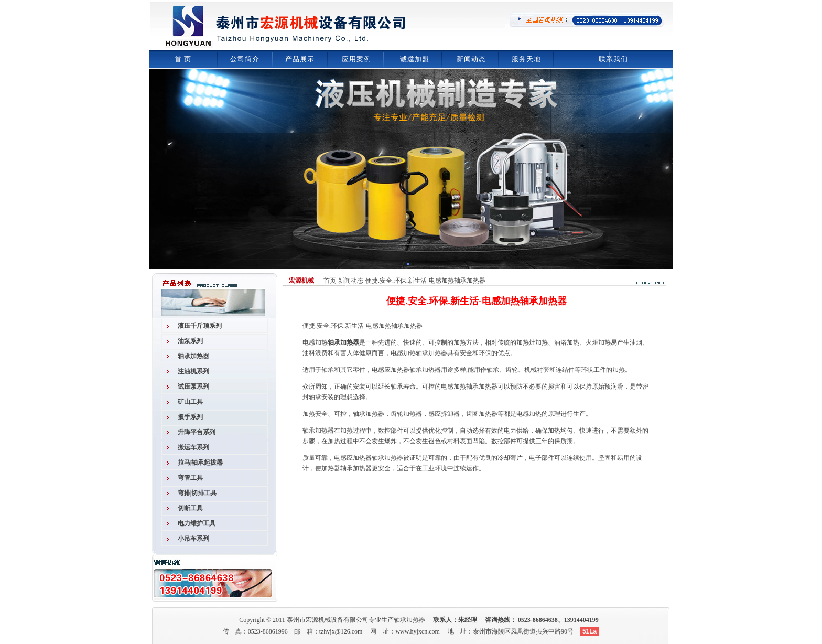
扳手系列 (190, 417)
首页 (330, 281)
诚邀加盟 (415, 59)
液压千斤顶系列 (200, 326)
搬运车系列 (193, 447)
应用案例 (356, 59)
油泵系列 (190, 341)
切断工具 (190, 508)
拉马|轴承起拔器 (201, 463)
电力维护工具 (197, 523)
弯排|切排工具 (197, 493)
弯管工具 (190, 478)
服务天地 (526, 59)
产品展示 (300, 59)
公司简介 (245, 59)
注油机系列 (193, 371)
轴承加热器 (193, 356)
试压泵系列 (193, 387)
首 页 (183, 59)
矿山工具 (190, 402)
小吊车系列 (193, 539)
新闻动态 (471, 59)
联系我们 (613, 59)
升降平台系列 (197, 432)
